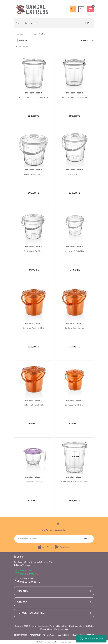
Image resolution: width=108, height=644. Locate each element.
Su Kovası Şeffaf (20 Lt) (33, 174)
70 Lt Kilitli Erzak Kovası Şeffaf (75, 482)
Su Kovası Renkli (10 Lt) (34, 405)
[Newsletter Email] (54, 539)
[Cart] (90, 9)
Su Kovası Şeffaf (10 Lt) (34, 251)
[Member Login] (81, 9)
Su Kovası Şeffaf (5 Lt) (75, 251)
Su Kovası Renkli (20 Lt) (33, 328)
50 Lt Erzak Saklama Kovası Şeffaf (33, 97)
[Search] (54, 23)
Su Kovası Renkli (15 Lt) (75, 328)
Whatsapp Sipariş (91, 639)
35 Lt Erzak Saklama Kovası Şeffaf (75, 97)
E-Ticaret (48, 642)
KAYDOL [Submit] (86, 539)
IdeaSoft (40, 642)
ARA (87, 23)
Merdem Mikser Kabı (33, 482)
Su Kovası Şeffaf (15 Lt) (75, 174)
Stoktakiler (23, 41)
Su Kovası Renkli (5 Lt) (75, 405)
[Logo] (32, 9)
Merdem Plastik (38, 34)
